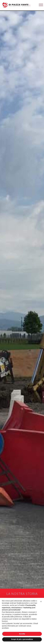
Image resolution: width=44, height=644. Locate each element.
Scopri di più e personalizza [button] (22, 639)
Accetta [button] (22, 634)
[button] (41, 4)
